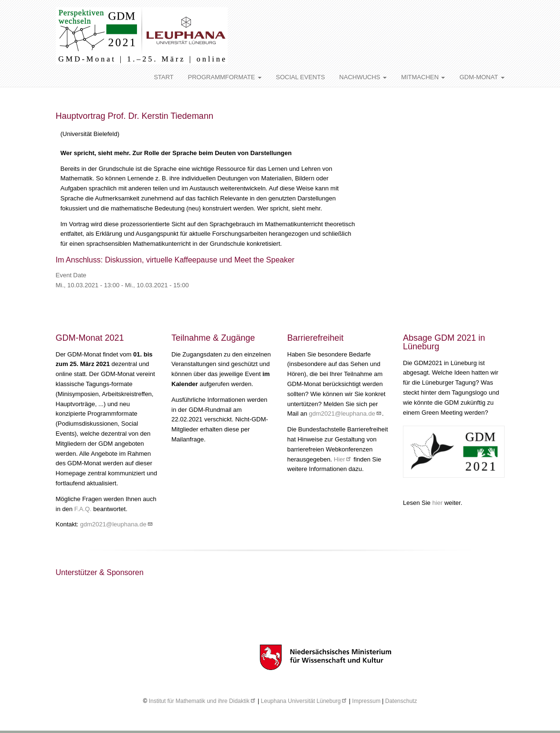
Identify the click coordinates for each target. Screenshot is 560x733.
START (164, 77)
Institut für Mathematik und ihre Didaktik (203, 701)
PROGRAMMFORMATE (225, 77)
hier (438, 503)
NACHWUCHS (363, 77)
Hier (343, 459)
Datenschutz (401, 701)
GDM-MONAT (482, 77)
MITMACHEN (423, 77)
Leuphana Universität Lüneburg (304, 701)
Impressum (366, 701)
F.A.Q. (83, 509)
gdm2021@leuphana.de (117, 524)
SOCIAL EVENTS (301, 77)
